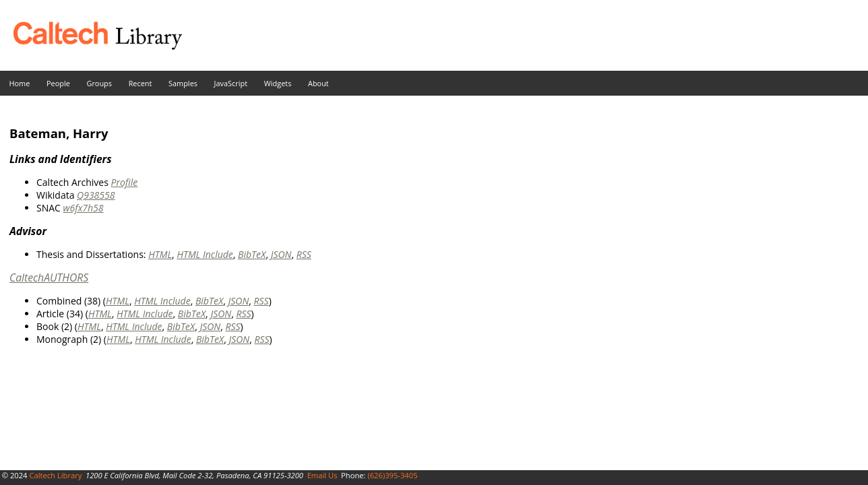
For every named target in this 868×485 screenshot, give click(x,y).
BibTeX (252, 254)
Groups (99, 83)
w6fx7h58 (84, 208)
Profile (124, 182)
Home (20, 83)
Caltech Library (55, 475)
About (318, 83)
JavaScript (231, 83)
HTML (160, 254)
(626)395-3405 (392, 475)
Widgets (278, 83)
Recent (141, 83)
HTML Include (205, 254)
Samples (183, 83)
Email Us (322, 475)
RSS (304, 254)
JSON (281, 254)
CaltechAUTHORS (49, 278)
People (58, 83)
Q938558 (96, 195)
